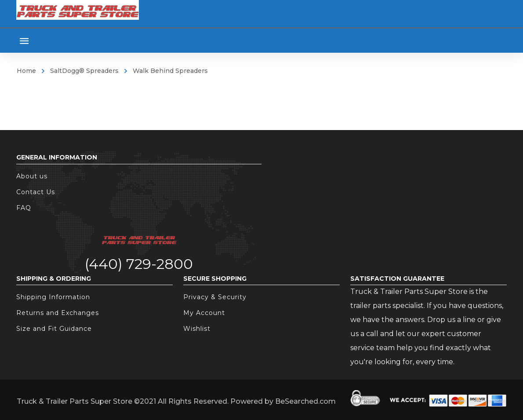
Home (26, 71)
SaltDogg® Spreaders (84, 71)
